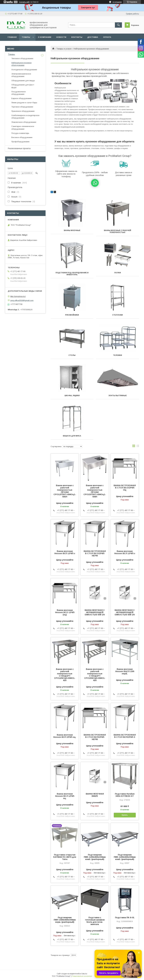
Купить (125, 815)
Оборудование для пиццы (23, 81)
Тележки (117, 355)
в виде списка (138, 447)
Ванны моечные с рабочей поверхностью (117, 231)
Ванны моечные (72, 230)
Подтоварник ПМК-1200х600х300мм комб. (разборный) (125, 857)
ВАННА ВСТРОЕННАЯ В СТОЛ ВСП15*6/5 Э (125, 736)
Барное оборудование (21, 98)
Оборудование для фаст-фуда (23, 86)
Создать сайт (24, 2)
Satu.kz (84, 974)
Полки (118, 273)
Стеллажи (117, 315)
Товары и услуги (64, 49)
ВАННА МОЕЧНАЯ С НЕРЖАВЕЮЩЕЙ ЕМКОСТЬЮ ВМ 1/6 (95, 612)
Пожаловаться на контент (82, 976)
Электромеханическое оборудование (21, 75)
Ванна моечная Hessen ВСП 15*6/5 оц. (65, 736)
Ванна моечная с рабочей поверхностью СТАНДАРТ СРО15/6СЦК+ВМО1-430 (95, 675)
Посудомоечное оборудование (18, 93)
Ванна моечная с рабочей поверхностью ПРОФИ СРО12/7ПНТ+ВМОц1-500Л (65, 491)
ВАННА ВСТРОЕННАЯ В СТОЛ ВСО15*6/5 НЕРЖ (95, 553)
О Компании (45, 37)
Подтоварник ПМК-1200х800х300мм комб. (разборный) (95, 857)
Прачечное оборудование (23, 111)
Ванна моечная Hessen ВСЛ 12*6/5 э (125, 552)
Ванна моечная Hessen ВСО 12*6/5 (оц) (65, 612)
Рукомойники (72, 315)
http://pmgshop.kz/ (18, 296)
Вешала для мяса (72, 436)
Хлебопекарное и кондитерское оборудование (25, 117)
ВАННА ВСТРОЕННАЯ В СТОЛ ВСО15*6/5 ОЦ (125, 488)
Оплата (107, 37)
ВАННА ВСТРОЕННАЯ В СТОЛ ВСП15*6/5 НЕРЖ (95, 737)
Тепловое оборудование (22, 58)
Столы (72, 355)
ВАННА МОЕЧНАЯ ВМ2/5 (95, 795)
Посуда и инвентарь (20, 133)
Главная (12, 37)
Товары (26, 37)
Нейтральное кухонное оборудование (21, 64)
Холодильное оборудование (24, 70)
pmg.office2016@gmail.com (22, 300)
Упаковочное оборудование (24, 122)
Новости (61, 37)
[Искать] (118, 25)
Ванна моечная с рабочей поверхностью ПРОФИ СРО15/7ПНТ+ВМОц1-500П (95, 491)
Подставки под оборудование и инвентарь (72, 274)
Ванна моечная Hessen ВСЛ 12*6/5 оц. (65, 796)
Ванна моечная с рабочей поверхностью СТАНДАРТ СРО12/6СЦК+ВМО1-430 (65, 675)
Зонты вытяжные (118, 396)
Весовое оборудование (22, 137)
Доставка (93, 37)
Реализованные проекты (19, 148)
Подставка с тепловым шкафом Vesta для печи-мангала (95, 921)
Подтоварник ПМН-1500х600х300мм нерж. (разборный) (65, 920)
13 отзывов (117, 2)
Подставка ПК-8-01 (125, 918)
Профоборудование (20, 142)
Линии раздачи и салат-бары (24, 103)
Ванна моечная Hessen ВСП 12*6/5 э (65, 552)
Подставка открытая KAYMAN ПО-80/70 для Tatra (65, 857)
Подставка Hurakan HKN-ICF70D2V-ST (125, 795)
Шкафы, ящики (72, 396)
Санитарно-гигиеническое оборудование (23, 128)
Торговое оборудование (22, 107)
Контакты (77, 37)
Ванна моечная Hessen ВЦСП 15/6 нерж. (125, 671)
